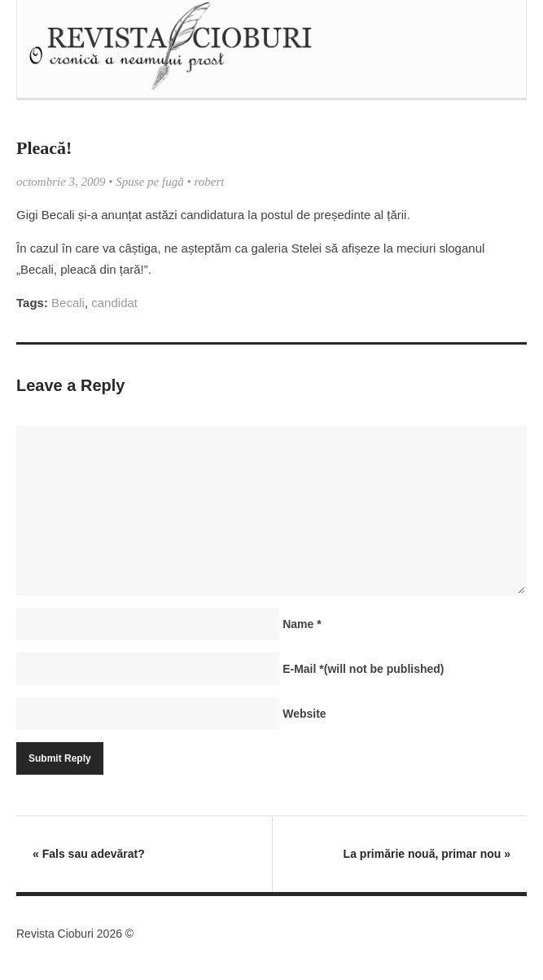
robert (209, 182)
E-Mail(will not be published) (363, 669)
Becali (68, 303)
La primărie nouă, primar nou (427, 854)
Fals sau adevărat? (89, 854)
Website (304, 714)
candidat (114, 303)
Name (302, 624)
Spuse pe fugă (149, 182)
